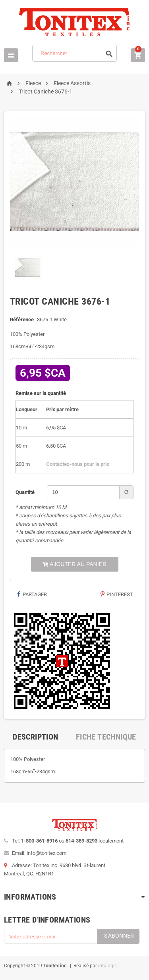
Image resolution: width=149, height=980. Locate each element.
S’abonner (119, 936)
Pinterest (116, 594)
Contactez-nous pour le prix (78, 464)
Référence (22, 319)
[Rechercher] (74, 53)
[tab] (35, 737)
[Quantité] (83, 492)
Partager (31, 594)
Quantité (25, 492)
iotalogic (107, 966)
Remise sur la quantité (41, 393)
